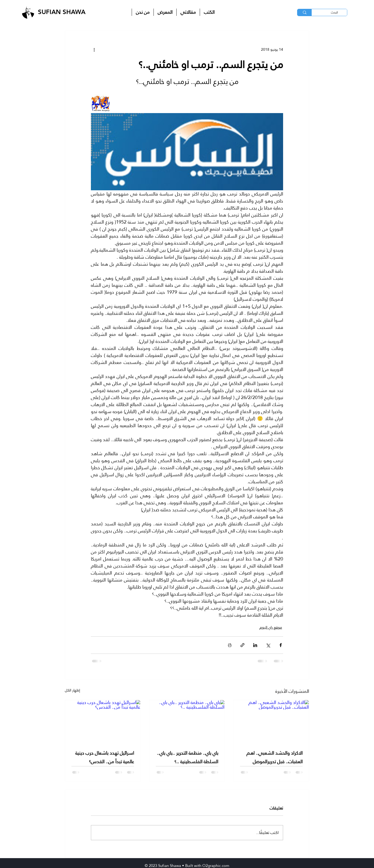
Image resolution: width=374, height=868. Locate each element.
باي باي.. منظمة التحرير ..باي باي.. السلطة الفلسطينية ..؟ (188, 757)
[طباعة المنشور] (230, 645)
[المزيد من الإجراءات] (94, 49)
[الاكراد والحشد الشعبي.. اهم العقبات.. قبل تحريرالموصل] (271, 721)
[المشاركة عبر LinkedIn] (255, 645)
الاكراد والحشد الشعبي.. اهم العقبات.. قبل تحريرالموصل (275, 757)
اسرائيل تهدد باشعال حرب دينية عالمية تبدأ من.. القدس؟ (105, 757)
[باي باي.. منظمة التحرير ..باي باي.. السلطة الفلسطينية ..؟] (187, 721)
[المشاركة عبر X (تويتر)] (268, 645)
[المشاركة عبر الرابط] (242, 645)
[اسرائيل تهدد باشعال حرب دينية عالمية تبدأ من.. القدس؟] (103, 721)
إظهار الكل (72, 691)
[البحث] (334, 13)
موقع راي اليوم (271, 627)
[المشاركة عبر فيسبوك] (281, 645)
